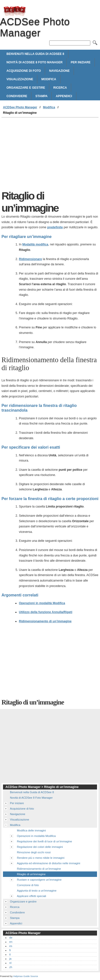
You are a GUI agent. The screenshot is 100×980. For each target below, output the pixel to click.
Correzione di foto (28, 885)
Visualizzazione (20, 79)
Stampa (41, 96)
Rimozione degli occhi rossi (34, 852)
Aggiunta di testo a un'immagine (37, 891)
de (11, 938)
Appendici (64, 96)
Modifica (49, 79)
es (11, 946)
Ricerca (60, 88)
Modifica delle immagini (31, 830)
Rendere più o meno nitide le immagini (41, 858)
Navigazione (59, 71)
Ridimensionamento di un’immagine (45, 621)
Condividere (17, 96)
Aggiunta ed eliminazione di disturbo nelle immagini (49, 863)
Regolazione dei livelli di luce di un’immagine (44, 841)
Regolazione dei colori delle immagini (40, 847)
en (11, 942)
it (10, 954)
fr (10, 950)
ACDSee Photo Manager (15, 11)
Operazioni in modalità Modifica (42, 603)
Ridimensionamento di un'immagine (39, 869)
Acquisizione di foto (24, 71)
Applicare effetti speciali (31, 896)
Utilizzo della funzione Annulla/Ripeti (46, 612)
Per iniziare (80, 62)
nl (10, 963)
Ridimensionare (30, 259)
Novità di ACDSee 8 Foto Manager (34, 62)
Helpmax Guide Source (25, 976)
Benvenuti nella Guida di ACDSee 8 (35, 54)
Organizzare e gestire (26, 88)
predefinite (55, 227)
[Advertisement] (50, 155)
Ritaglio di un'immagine (31, 874)
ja (10, 959)
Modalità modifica (35, 244)
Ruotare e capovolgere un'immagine (39, 880)
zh (11, 967)
